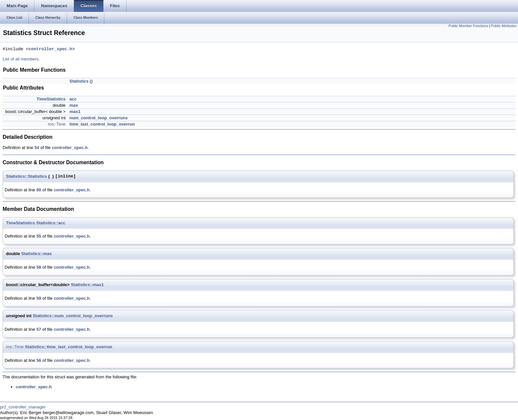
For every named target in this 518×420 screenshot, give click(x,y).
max (74, 105)
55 (39, 236)
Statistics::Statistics (26, 176)
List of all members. (21, 59)
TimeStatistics (51, 99)
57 (39, 329)
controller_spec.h (50, 49)
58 (39, 267)
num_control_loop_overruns (98, 118)
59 (39, 298)
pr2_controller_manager (23, 407)
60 (39, 190)
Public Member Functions (468, 26)
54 (37, 148)
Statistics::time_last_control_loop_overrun (68, 347)
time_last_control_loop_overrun (102, 124)
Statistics (79, 81)
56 (39, 360)
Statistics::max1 (87, 285)
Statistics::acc (51, 223)
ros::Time (57, 124)
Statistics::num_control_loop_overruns (73, 316)
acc (73, 99)
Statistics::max (36, 254)
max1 (75, 112)
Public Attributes (504, 26)
